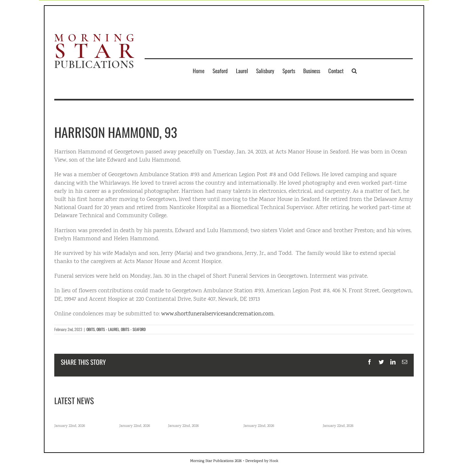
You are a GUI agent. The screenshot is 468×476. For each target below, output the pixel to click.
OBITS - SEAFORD (133, 329)
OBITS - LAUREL (108, 329)
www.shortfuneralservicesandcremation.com (217, 314)
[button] (354, 71)
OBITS (91, 329)
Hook (274, 461)
